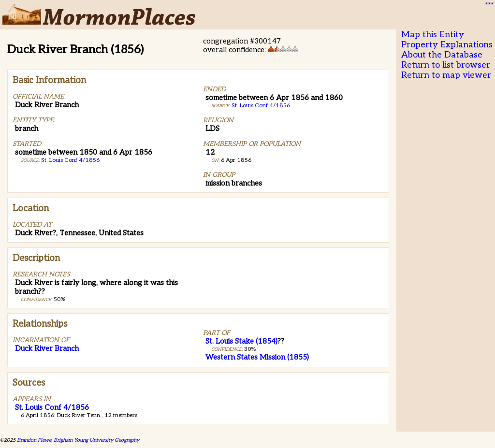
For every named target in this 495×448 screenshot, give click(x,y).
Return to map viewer (446, 75)
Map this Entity (433, 35)
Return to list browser (446, 65)
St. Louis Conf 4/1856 (70, 160)
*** (488, 5)
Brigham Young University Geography (96, 440)
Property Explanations (447, 45)
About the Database (442, 55)
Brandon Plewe (34, 440)
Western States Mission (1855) (257, 357)
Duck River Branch (47, 348)
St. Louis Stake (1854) (241, 341)
